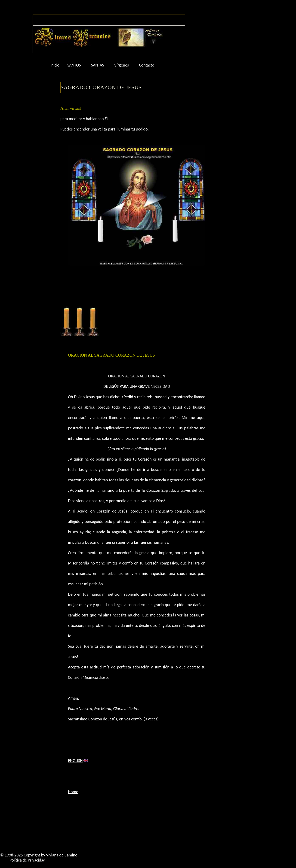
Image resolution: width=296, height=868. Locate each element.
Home (73, 792)
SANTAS (98, 65)
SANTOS (74, 65)
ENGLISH (75, 761)
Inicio (55, 65)
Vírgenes (122, 65)
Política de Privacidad (27, 860)
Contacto (147, 65)
